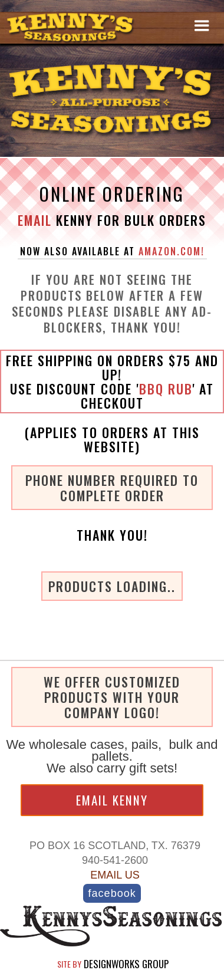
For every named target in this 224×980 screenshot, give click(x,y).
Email (35, 220)
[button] (202, 25)
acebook (112, 893)
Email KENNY (112, 800)
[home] (74, 28)
